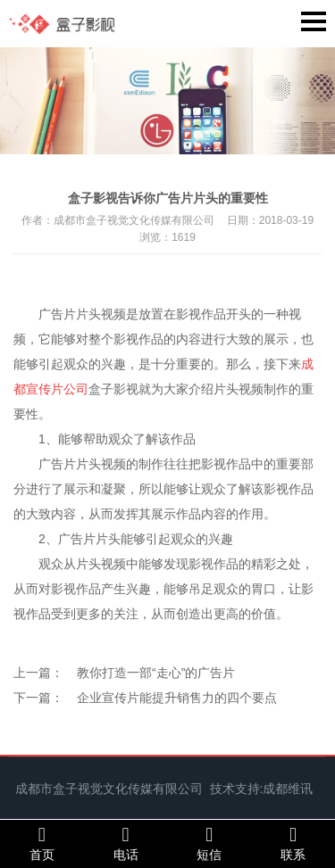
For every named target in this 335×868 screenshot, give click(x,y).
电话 (126, 843)
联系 (293, 843)
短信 (210, 843)
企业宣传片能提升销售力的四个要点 (177, 698)
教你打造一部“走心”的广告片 (156, 673)
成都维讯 (288, 789)
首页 (42, 843)
